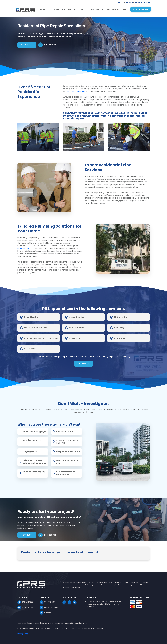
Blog (123, 9)
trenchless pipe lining (75, 91)
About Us (44, 9)
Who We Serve (74, 9)
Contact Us (111, 9)
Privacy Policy (23, 633)
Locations (93, 9)
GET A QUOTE (27, 45)
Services (56, 9)
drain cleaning (23, 248)
